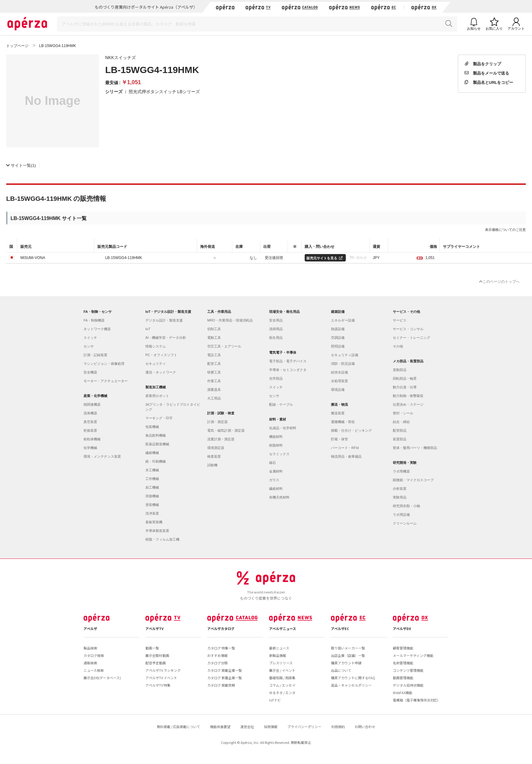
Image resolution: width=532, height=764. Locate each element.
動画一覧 (152, 648)
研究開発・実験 (405, 463)
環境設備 (338, 390)
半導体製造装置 (157, 531)
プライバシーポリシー (304, 727)
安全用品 (276, 320)
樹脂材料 (276, 445)
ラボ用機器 (401, 471)
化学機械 (90, 448)
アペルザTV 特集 (158, 685)
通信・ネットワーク (161, 372)
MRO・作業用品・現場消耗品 (230, 320)
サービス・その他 (406, 312)
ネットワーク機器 (97, 329)
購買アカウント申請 (346, 663)
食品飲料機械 (156, 435)
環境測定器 (216, 448)
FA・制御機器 (94, 320)
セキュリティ (156, 364)
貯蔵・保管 (339, 439)
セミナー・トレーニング (412, 338)
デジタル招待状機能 (408, 685)
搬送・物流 (339, 404)
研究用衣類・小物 (406, 506)
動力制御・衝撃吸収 (408, 396)
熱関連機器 (92, 404)
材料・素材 (278, 419)
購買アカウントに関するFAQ (353, 678)
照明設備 (338, 346)
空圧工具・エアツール (224, 346)
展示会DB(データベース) (102, 678)
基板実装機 (154, 522)
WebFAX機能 (403, 693)
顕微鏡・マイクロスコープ (413, 480)
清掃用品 (276, 329)
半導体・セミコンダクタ (288, 370)
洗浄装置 (152, 513)
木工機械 (152, 470)
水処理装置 (339, 381)
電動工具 (214, 338)
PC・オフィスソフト (161, 355)
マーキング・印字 (159, 418)
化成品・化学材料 (283, 428)
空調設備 (338, 338)
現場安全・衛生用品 (284, 312)
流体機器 (90, 413)
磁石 (272, 463)
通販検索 (90, 663)
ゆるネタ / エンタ (282, 693)
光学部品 (276, 378)
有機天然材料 (279, 497)
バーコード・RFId (345, 448)
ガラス (274, 480)
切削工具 (214, 329)
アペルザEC (340, 628)
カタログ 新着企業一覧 (225, 678)
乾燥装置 (90, 430)
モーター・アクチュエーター (106, 381)
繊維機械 (152, 453)
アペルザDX (402, 628)
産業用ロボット (157, 396)
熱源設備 (338, 329)
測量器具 (214, 390)
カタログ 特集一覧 (221, 648)
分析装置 (400, 489)
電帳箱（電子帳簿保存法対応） (417, 700)
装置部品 (400, 439)
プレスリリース (281, 663)
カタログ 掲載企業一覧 (225, 670)
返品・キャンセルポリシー (351, 685)
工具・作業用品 (219, 312)
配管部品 (400, 430)
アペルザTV (154, 628)
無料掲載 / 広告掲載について (178, 727)
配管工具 (214, 364)
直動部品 (400, 370)
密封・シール (403, 413)
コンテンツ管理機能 (408, 670)
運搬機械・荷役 (343, 422)
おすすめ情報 (217, 655)
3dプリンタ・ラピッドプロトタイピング (173, 407)
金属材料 (276, 471)
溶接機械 (152, 496)
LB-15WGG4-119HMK (124, 257)
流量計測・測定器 (221, 439)
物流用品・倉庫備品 (346, 456)
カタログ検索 (94, 655)
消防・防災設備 (343, 364)
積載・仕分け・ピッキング (351, 430)
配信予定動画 (156, 663)
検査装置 (214, 456)
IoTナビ (275, 700)
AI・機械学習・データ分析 (166, 338)
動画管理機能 (403, 678)
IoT (148, 329)
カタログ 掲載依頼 (221, 685)
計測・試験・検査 (221, 413)
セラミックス (279, 454)
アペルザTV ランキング (163, 670)
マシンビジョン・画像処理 (104, 364)
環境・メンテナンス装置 (102, 456)
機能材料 (276, 437)
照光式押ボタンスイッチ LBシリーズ (164, 91)
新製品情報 (278, 655)
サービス (400, 320)
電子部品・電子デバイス (288, 361)
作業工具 (214, 381)
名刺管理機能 (403, 663)
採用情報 (271, 727)
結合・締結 (401, 422)
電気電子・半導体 (283, 352)
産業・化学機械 (95, 396)
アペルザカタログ (221, 628)
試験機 (212, 465)
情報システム (156, 346)
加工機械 (152, 487)
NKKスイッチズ (120, 57)
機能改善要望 (220, 727)
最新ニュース (279, 648)
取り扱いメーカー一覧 (348, 648)
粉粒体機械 (92, 439)
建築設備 (338, 312)
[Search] (257, 24)
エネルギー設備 (343, 320)
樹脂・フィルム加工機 (162, 539)
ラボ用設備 (401, 515)
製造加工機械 (156, 387)
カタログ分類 (217, 663)
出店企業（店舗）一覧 (348, 655)
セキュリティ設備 (345, 355)
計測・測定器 (217, 422)
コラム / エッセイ (282, 685)
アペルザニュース (283, 628)
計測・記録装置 (95, 355)
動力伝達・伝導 (405, 387)
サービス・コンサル (408, 329)
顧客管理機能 (403, 648)
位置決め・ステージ (408, 404)
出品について (341, 670)
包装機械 (152, 427)
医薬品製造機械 (157, 444)
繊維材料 (276, 489)
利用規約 (338, 727)
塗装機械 (152, 505)
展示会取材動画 (157, 655)
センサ (89, 346)
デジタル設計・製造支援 (164, 320)
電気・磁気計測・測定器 (226, 430)
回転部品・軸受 (405, 378)
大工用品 (214, 398)
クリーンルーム (405, 523)
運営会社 (247, 727)
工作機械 (152, 479)
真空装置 (90, 422)
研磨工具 (214, 372)
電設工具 (214, 355)
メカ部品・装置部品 (408, 361)
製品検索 (90, 648)
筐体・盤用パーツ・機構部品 (415, 448)
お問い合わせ (365, 727)
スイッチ (90, 338)
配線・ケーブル (281, 404)
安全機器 (90, 372)
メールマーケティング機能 (413, 655)
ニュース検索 (94, 670)
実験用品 (400, 497)
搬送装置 (338, 413)
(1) (21, 165)
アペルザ (90, 628)
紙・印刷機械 (156, 461)
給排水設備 (339, 372)
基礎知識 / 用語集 (282, 678)
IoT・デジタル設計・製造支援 (168, 312)
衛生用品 (276, 338)
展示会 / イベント (282, 670)
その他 (398, 346)
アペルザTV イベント (161, 678)
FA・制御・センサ (98, 312)
